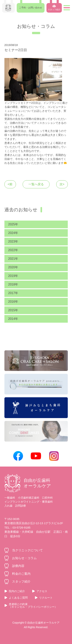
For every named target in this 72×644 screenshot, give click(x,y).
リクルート (46, 598)
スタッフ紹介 (21, 582)
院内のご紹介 (17, 591)
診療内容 (18, 566)
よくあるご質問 (18, 598)
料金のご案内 (21, 574)
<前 (10, 184)
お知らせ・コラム (24, 558)
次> (62, 184)
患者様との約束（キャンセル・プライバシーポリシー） (33, 605)
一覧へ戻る (36, 184)
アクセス (42, 591)
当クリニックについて (27, 550)
